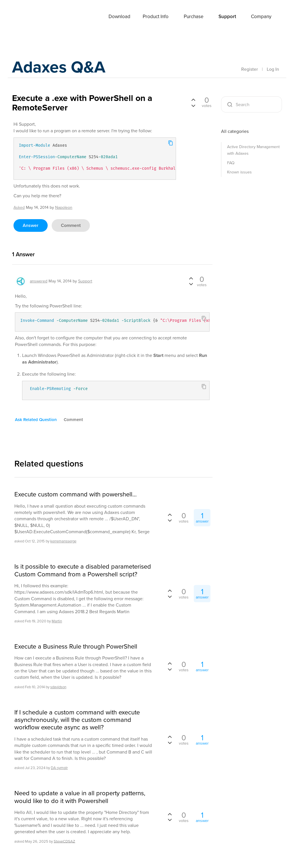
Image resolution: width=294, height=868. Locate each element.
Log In (273, 69)
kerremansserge (63, 541)
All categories (235, 131)
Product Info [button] (156, 17)
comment (71, 225)
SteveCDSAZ (64, 841)
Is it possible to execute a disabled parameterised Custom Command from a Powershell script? (83, 570)
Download (119, 17)
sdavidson (58, 687)
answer (31, 225)
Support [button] (227, 17)
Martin (57, 621)
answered (39, 281)
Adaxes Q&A (61, 67)
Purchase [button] (194, 17)
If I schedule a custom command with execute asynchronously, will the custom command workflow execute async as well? (77, 720)
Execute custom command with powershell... (76, 494)
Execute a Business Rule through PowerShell (76, 647)
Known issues (239, 172)
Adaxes (35, 17)
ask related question (36, 420)
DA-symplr (59, 768)
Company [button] (261, 17)
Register (249, 69)
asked (19, 208)
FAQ (231, 163)
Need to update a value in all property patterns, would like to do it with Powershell (80, 797)
